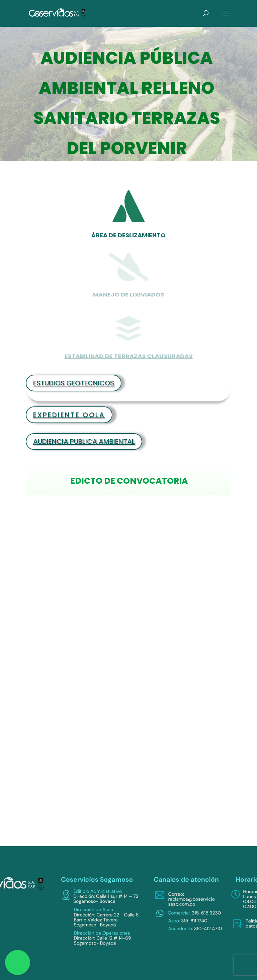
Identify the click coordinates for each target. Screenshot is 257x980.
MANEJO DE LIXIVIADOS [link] (128, 293)
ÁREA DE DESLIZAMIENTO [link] (128, 235)
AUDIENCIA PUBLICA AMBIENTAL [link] (84, 442)
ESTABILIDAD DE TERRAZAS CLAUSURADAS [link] (128, 354)
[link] (58, 13)
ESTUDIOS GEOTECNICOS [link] (74, 383)
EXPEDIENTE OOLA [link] (69, 415)
